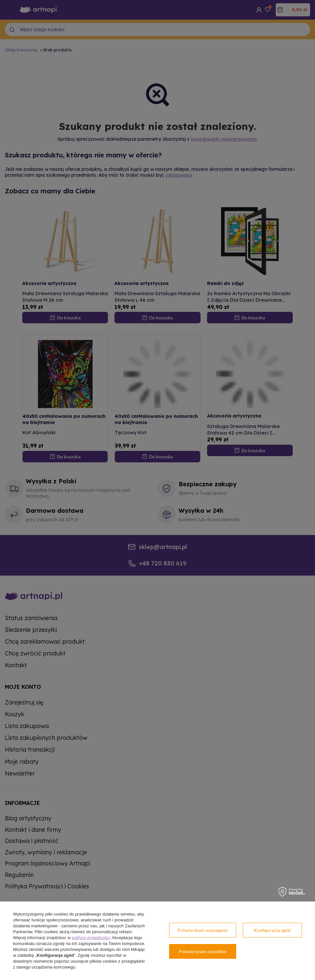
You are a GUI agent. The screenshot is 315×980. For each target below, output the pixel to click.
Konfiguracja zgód (272, 930)
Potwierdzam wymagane (202, 930)
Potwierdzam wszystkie (203, 951)
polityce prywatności (91, 938)
